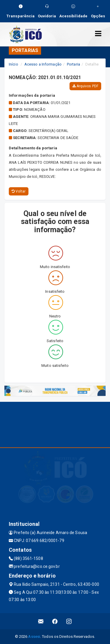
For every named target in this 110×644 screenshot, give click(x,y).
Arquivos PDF (85, 86)
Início (13, 64)
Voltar (19, 191)
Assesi (34, 637)
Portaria (73, 64)
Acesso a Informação (43, 64)
